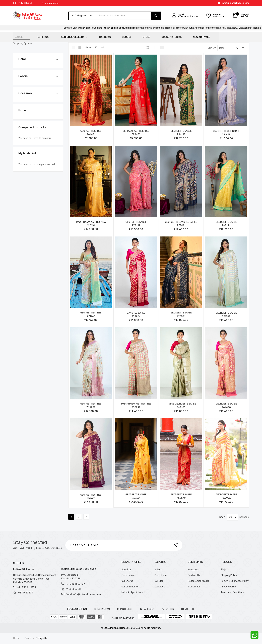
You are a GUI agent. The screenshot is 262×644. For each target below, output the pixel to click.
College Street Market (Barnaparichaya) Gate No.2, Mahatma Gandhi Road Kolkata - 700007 (35, 577)
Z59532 (181, 496)
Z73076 (181, 314)
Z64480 (226, 405)
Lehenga (35, 36)
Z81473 (226, 132)
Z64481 (91, 132)
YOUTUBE (188, 607)
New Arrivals (161, 36)
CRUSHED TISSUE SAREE (226, 129)
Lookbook (160, 584)
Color (22, 57)
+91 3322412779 (27, 585)
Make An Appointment (133, 590)
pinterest (125, 607)
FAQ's (224, 567)
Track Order (194, 584)
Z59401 (91, 496)
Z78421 (181, 223)
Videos (158, 567)
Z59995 (226, 496)
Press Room (161, 573)
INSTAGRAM (102, 607)
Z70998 (136, 405)
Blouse (102, 36)
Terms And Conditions (233, 590)
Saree (17, 36)
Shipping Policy (229, 573)
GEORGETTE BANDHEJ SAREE (181, 220)
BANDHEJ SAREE (136, 311)
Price (22, 108)
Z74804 (136, 314)
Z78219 (136, 223)
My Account (194, 567)
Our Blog (159, 579)
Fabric (23, 74)
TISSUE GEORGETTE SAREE (181, 402)
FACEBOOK (147, 607)
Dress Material (137, 36)
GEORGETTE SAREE (91, 129)
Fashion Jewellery (59, 36)
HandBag (86, 36)
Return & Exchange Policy (235, 579)
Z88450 (136, 132)
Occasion (25, 91)
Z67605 (181, 405)
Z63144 (226, 223)
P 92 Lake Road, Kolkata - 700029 (71, 574)
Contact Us (194, 573)
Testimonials (128, 573)
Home (17, 636)
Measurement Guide (199, 579)
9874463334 (23, 591)
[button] (25, 3)
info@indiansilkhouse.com (235, 3)
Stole (117, 36)
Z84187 (181, 132)
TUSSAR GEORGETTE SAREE (91, 220)
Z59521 (136, 496)
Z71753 (226, 314)
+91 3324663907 (75, 582)
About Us (126, 567)
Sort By (212, 46)
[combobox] (124, 16)
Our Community (130, 584)
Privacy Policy (228, 584)
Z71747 (91, 314)
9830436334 (51, 3)
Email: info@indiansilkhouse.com (83, 592)
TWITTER (168, 607)
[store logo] (27, 16)
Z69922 (91, 405)
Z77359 (91, 223)
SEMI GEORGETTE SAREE (136, 129)
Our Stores (127, 579)
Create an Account (189, 17)
